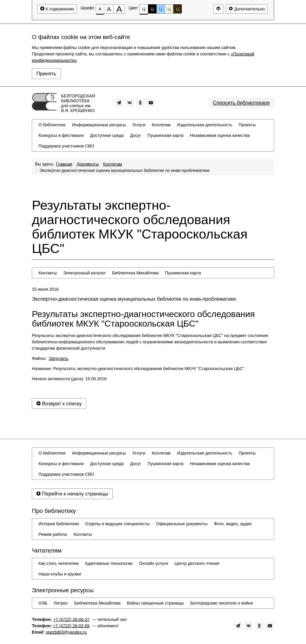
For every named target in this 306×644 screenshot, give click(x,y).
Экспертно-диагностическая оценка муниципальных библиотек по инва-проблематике (125, 170)
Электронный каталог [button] (84, 273)
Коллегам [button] (161, 125)
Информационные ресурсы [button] (99, 125)
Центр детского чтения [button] (197, 563)
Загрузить (59, 358)
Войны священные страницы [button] (155, 603)
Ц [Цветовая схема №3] (161, 9)
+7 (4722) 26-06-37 (71, 619)
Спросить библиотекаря (241, 103)
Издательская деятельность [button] (205, 125)
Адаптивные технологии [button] (109, 563)
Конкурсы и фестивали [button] (61, 135)
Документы (88, 164)
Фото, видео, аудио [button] (233, 524)
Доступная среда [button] (107, 135)
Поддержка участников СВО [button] (66, 146)
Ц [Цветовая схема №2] (152, 9)
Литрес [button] (61, 603)
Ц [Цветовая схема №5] (178, 9)
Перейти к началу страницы (72, 494)
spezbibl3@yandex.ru (66, 632)
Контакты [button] (48, 273)
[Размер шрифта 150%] (109, 9)
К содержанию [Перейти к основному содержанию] (57, 9)
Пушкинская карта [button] (165, 135)
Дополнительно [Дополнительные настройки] (247, 9)
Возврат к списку (59, 403)
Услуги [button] (139, 125)
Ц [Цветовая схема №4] (169, 9)
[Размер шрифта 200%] (119, 9)
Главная (64, 164)
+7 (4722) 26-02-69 (71, 626)
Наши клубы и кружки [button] (60, 574)
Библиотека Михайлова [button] (135, 273)
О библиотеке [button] (52, 125)
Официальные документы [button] (182, 524)
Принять (46, 74)
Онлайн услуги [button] (154, 563)
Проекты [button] (247, 125)
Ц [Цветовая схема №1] (144, 10)
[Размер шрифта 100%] (100, 9)
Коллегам (113, 164)
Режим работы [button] (53, 534)
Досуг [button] (136, 135)
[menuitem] (52, 125)
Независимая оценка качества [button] (220, 135)
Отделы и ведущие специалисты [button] (118, 524)
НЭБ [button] (43, 603)
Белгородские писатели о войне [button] (222, 603)
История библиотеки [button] (59, 524)
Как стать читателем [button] (59, 563)
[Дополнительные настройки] (218, 9)
